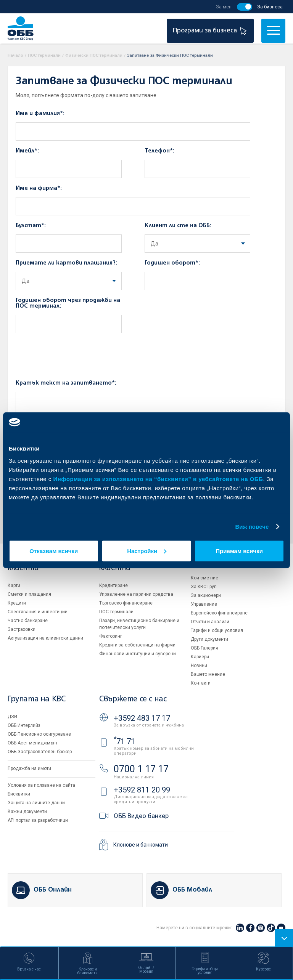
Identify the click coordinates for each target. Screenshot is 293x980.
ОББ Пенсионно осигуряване (39, 734)
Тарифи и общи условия (217, 630)
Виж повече (252, 527)
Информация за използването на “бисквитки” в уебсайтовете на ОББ (158, 479)
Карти (14, 585)
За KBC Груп (204, 587)
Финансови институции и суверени (138, 654)
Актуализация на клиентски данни (45, 638)
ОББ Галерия (204, 648)
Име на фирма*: (39, 188)
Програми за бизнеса (211, 31)
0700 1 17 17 (141, 769)
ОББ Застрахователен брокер (40, 752)
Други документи (209, 639)
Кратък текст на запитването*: (66, 383)
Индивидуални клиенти (34, 564)
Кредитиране (113, 585)
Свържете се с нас (133, 699)
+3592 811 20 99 (142, 790)
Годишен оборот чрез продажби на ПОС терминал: (68, 303)
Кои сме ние (204, 578)
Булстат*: (31, 226)
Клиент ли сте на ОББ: (178, 226)
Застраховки (22, 629)
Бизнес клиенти (115, 564)
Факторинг (111, 636)
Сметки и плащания (29, 594)
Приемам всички (239, 551)
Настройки (147, 551)
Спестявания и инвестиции (38, 612)
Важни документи (27, 812)
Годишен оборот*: (172, 263)
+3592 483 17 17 (142, 718)
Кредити (17, 603)
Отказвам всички (54, 551)
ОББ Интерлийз (24, 725)
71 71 (124, 741)
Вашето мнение (208, 674)
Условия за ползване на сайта (41, 785)
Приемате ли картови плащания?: (66, 263)
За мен (224, 7)
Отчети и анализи (210, 622)
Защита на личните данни (36, 803)
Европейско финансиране (219, 613)
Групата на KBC (36, 699)
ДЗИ (12, 717)
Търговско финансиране (126, 603)
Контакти (201, 683)
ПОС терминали (44, 55)
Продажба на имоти (29, 768)
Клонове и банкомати (141, 845)
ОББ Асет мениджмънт (33, 743)
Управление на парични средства (136, 594)
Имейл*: (27, 151)
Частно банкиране (28, 621)
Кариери (200, 657)
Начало (15, 55)
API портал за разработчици (38, 820)
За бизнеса (270, 7)
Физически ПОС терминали (94, 55)
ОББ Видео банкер (141, 816)
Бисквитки (19, 794)
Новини (199, 666)
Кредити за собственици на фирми (137, 645)
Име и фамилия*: (40, 114)
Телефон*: (159, 151)
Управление (204, 604)
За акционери (206, 595)
